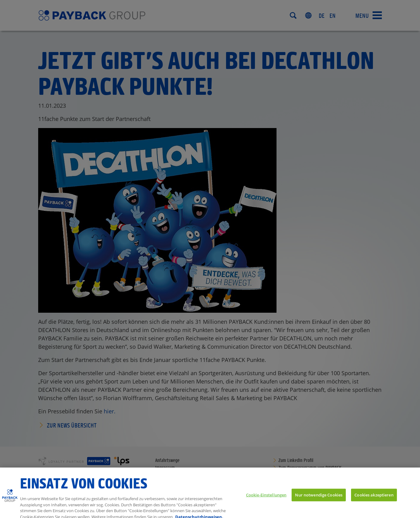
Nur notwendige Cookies (319, 498)
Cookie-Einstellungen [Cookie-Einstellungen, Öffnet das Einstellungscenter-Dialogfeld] (266, 498)
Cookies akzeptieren (374, 498)
